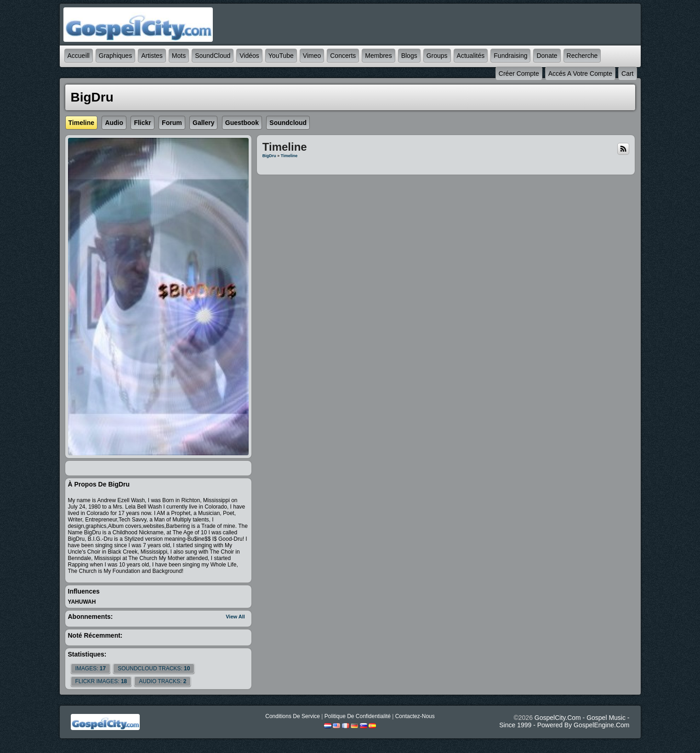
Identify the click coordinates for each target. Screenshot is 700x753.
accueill (79, 56)
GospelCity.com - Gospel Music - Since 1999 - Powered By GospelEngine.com (564, 721)
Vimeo (312, 56)
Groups (437, 56)
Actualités (471, 56)
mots (179, 56)
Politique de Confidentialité (358, 716)
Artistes (152, 56)
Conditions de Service (293, 716)
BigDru (269, 156)
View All (235, 617)
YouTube (281, 56)
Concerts (343, 56)
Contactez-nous (415, 716)
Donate (547, 56)
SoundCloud (213, 56)
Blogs (409, 56)
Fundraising (510, 56)
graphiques (115, 56)
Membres (378, 56)
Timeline (289, 156)
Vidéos (249, 56)
